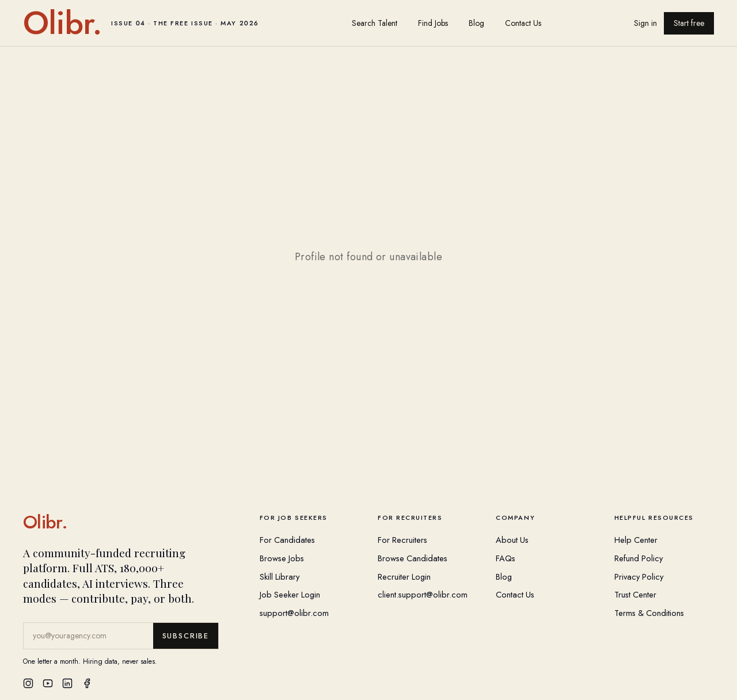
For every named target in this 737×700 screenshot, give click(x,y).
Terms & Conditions (649, 613)
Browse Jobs (282, 558)
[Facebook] (87, 683)
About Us (512, 540)
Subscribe (186, 636)
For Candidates (287, 540)
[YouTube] (48, 683)
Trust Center (635, 594)
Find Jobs (433, 23)
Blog (476, 23)
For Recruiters (402, 540)
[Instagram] (28, 683)
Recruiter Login (404, 577)
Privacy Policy (639, 577)
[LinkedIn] (67, 683)
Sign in (645, 23)
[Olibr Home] (132, 522)
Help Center (636, 540)
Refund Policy (639, 558)
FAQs (506, 558)
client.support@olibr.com (423, 594)
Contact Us (523, 23)
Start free (689, 23)
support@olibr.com (294, 613)
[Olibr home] (141, 23)
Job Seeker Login (290, 594)
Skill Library (280, 577)
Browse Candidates (413, 558)
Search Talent (375, 23)
